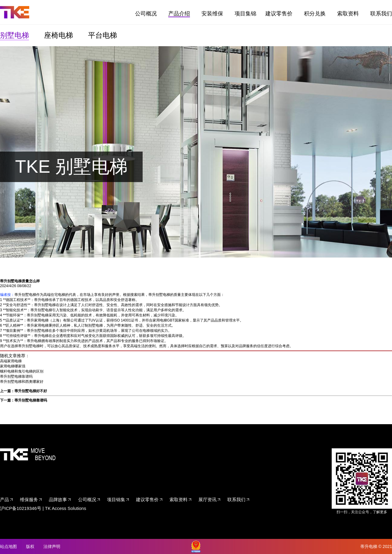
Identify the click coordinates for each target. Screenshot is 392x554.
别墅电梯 (14, 35)
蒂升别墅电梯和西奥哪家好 (22, 382)
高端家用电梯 (11, 361)
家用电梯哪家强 (13, 366)
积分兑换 (315, 14)
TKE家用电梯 (15, 12)
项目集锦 (245, 14)
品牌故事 (58, 500)
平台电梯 (103, 35)
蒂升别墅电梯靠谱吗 (16, 376)
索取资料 (348, 14)
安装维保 (212, 14)
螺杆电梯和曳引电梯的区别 (22, 371)
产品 (5, 500)
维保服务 (29, 500)
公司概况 (146, 14)
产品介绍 (179, 14)
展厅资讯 (207, 500)
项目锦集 (116, 500)
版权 (30, 546)
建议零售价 (279, 14)
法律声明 (52, 546)
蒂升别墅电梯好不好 (31, 391)
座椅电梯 (58, 35)
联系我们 (381, 14)
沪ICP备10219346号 (21, 508)
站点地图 (8, 546)
